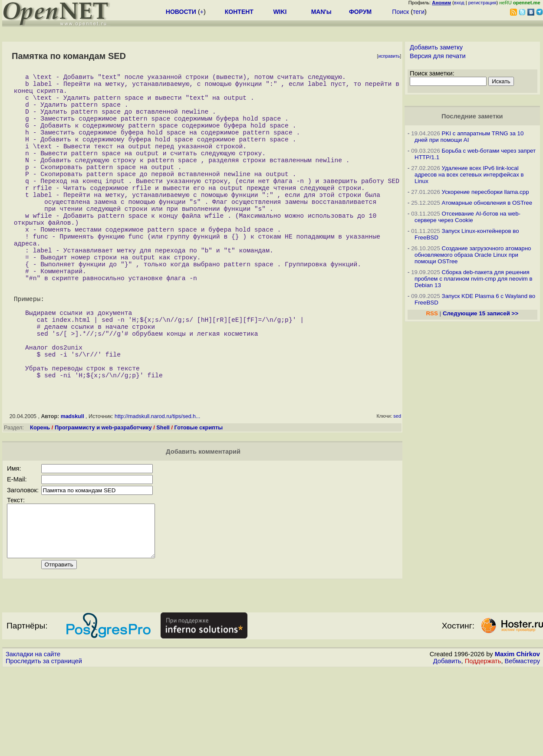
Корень (40, 504)
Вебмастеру (522, 748)
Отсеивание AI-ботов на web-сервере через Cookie (467, 217)
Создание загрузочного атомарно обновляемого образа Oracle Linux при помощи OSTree (473, 255)
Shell (163, 504)
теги (419, 12)
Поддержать (483, 748)
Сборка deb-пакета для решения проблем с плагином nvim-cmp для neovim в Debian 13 (474, 279)
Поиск (400, 12)
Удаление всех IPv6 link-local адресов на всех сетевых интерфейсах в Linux (469, 175)
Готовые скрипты (199, 504)
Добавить (447, 748)
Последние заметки (472, 116)
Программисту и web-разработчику (103, 504)
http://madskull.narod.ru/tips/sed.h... (157, 493)
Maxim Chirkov (517, 741)
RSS (432, 313)
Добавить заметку (436, 47)
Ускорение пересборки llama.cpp (485, 192)
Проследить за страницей (44, 748)
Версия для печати (438, 56)
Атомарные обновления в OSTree (487, 203)
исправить (389, 56)
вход (459, 3)
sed (397, 492)
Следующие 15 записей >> (480, 313)
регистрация (482, 3)
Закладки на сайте (33, 741)
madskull (72, 493)
